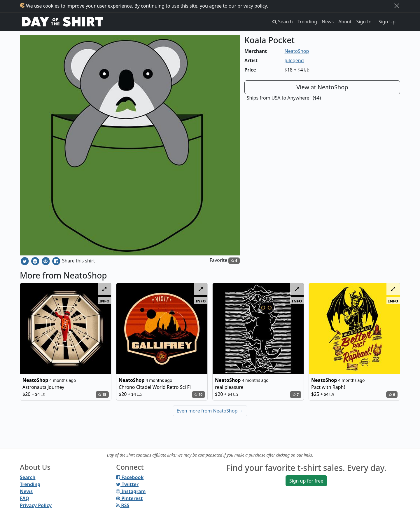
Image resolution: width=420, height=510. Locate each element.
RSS (123, 505)
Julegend (294, 60)
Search (28, 477)
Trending (307, 22)
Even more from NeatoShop (210, 411)
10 (198, 395)
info (105, 301)
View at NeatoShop (322, 87)
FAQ (24, 498)
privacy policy (252, 6)
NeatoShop (297, 51)
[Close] (397, 6)
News (328, 22)
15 (102, 395)
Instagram (131, 491)
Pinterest (129, 498)
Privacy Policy (36, 505)
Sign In (364, 22)
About (345, 22)
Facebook (130, 477)
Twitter (127, 484)
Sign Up (387, 22)
